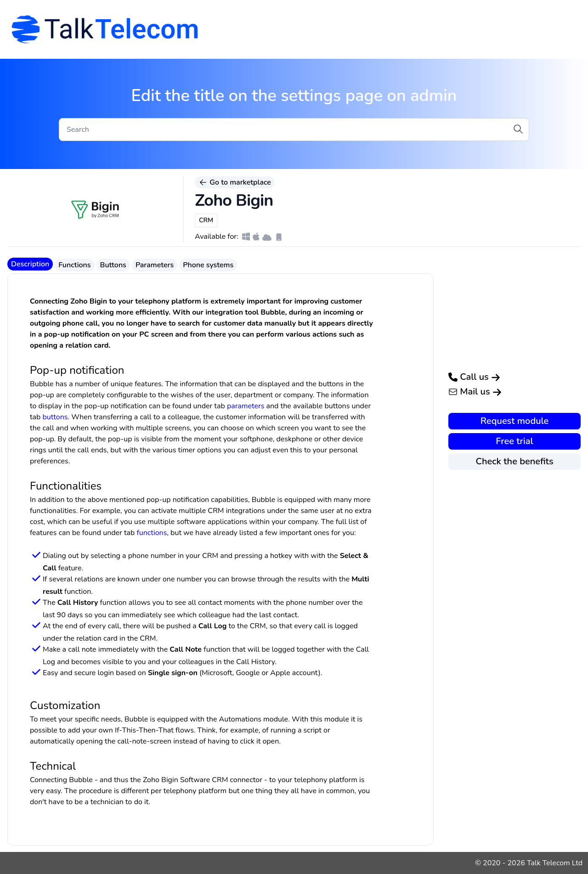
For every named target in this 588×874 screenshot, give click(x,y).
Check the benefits (514, 461)
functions (152, 533)
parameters (246, 406)
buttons (55, 417)
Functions (74, 265)
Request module (515, 421)
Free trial (514, 441)
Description (30, 264)
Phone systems (208, 265)
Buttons (113, 265)
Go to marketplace (235, 182)
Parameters (155, 265)
